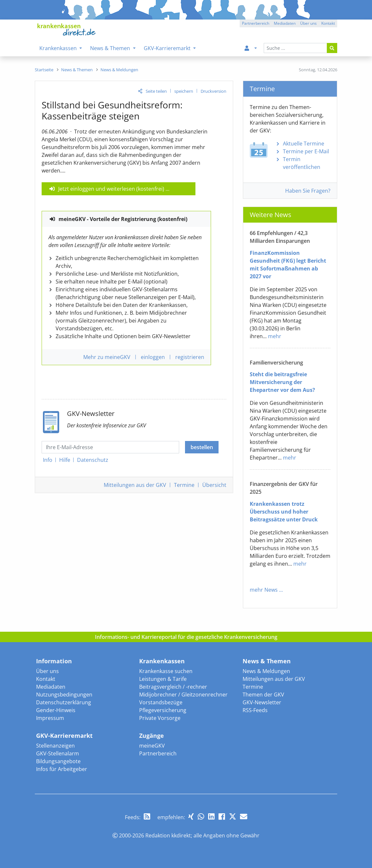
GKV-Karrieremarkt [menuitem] (168, 48)
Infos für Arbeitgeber (62, 769)
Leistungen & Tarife (163, 679)
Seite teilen (156, 91)
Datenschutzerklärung (64, 702)
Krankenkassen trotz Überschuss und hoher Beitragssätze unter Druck (284, 512)
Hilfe (65, 460)
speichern (184, 91)
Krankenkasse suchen (166, 671)
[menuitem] (249, 48)
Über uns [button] (308, 23)
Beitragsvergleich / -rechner (173, 687)
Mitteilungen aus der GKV (274, 679)
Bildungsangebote (58, 761)
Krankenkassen (162, 661)
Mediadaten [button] (285, 23)
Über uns (47, 671)
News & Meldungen (266, 671)
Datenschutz (93, 460)
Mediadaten (51, 687)
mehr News (264, 590)
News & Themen (267, 661)
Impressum (50, 718)
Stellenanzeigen (55, 746)
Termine (184, 485)
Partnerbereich (158, 753)
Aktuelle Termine (304, 144)
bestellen (202, 447)
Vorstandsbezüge (161, 702)
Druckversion (213, 91)
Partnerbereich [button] (256, 23)
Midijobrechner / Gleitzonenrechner (183, 695)
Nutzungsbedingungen (64, 695)
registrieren (190, 357)
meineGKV (152, 746)
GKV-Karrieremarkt (64, 736)
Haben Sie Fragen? (308, 191)
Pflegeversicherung (163, 710)
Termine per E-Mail (306, 151)
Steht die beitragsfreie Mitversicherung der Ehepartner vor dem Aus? (282, 382)
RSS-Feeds (255, 710)
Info (48, 460)
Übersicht (214, 485)
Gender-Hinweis (56, 710)
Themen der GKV (263, 695)
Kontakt (46, 679)
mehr (275, 336)
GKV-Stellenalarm (58, 753)
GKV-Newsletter (262, 702)
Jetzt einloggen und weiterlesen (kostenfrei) (111, 189)
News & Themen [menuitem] (111, 48)
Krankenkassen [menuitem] (59, 48)
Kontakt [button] (328, 23)
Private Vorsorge (160, 718)
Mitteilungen (135, 485)
